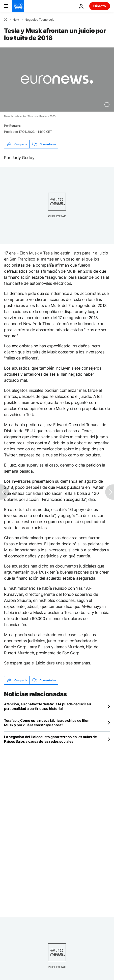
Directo (100, 6)
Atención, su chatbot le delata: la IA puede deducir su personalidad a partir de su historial (48, 706)
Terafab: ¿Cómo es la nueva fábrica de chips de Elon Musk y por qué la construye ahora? (47, 723)
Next (16, 20)
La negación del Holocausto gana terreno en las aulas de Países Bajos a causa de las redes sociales (50, 739)
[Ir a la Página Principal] (18, 6)
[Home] (6, 19)
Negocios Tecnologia (40, 20)
